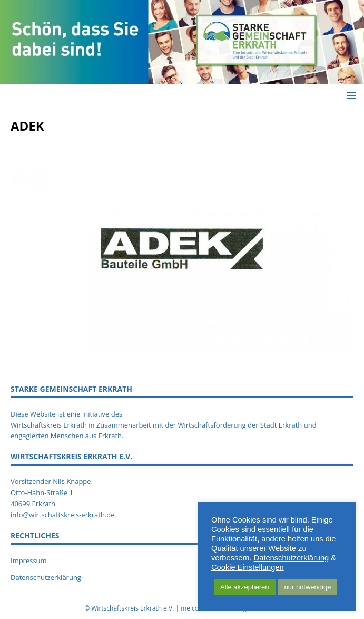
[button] (350, 95)
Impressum (29, 560)
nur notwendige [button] (308, 587)
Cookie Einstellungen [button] (248, 567)
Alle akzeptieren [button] (245, 587)
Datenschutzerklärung (46, 577)
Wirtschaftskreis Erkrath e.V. (132, 608)
